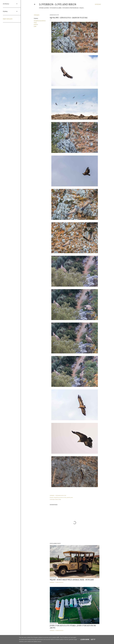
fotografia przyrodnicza (40, 21)
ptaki (35, 26)
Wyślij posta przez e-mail (61, 495)
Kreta (35, 23)
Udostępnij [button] (36, 15)
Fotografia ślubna (56, 8)
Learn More (85, 640)
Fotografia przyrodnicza (70, 8)
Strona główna (44, 8)
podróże (36, 24)
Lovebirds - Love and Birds (58, 4)
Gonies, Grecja (58, 499)
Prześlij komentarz (59, 582)
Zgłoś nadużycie (8, 19)
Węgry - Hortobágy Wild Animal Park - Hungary (72, 580)
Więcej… (82, 8)
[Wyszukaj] (98, 4)
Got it (93, 640)
